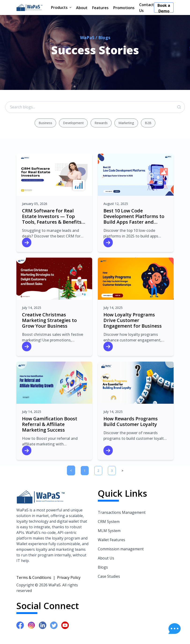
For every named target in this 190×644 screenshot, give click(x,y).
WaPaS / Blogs (95, 37)
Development (73, 123)
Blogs (103, 567)
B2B (148, 123)
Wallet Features (111, 540)
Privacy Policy (69, 577)
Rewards (101, 123)
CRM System (109, 522)
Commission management (121, 549)
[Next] (122, 471)
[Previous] (71, 470)
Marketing (126, 123)
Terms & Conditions (34, 577)
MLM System (109, 531)
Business (45, 123)
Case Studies (109, 576)
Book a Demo (164, 8)
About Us (106, 558)
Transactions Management (122, 512)
